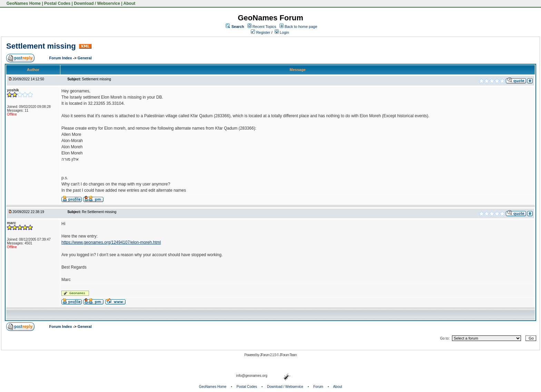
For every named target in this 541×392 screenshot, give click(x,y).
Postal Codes (57, 3)
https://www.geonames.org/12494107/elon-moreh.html (111, 242)
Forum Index (61, 58)
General (85, 58)
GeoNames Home (23, 3)
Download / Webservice (97, 3)
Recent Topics (264, 27)
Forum (318, 387)
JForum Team (288, 355)
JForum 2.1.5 (268, 355)
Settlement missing (41, 46)
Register (260, 32)
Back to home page (301, 27)
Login (282, 32)
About (130, 3)
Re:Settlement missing (99, 212)
